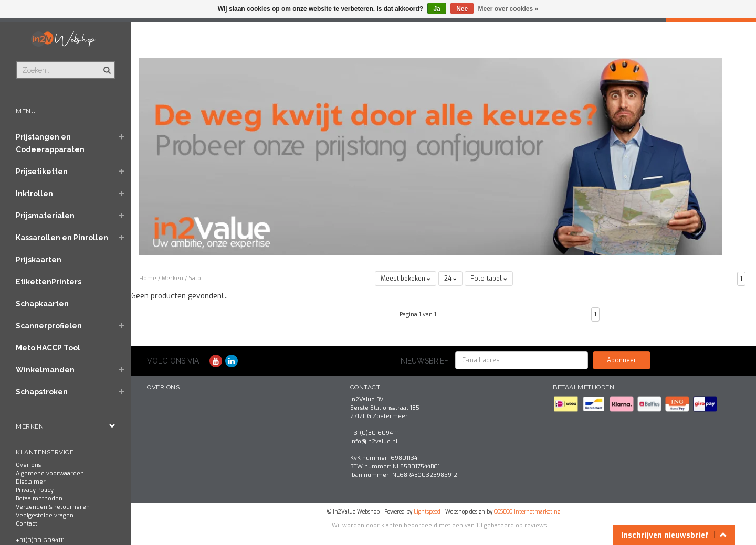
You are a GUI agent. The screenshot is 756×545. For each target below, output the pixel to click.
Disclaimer (31, 482)
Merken (172, 278)
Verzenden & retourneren (53, 507)
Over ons (28, 465)
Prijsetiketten (42, 172)
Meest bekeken (406, 279)
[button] (121, 138)
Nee (462, 9)
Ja (437, 9)
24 (450, 279)
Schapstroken (42, 392)
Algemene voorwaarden (50, 473)
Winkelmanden (45, 370)
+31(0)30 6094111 (40, 541)
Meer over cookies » (508, 9)
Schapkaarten (42, 304)
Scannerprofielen (49, 326)
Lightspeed (427, 512)
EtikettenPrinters (49, 282)
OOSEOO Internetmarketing (527, 512)
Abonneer (622, 360)
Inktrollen (34, 194)
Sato (195, 278)
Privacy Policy (35, 490)
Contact (27, 524)
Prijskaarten (39, 260)
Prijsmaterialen (45, 216)
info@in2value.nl (374, 441)
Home (148, 278)
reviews (535, 525)
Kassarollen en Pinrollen (62, 238)
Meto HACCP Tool (48, 348)
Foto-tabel (489, 279)
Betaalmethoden (39, 499)
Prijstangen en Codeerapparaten (50, 143)
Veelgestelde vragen (45, 515)
